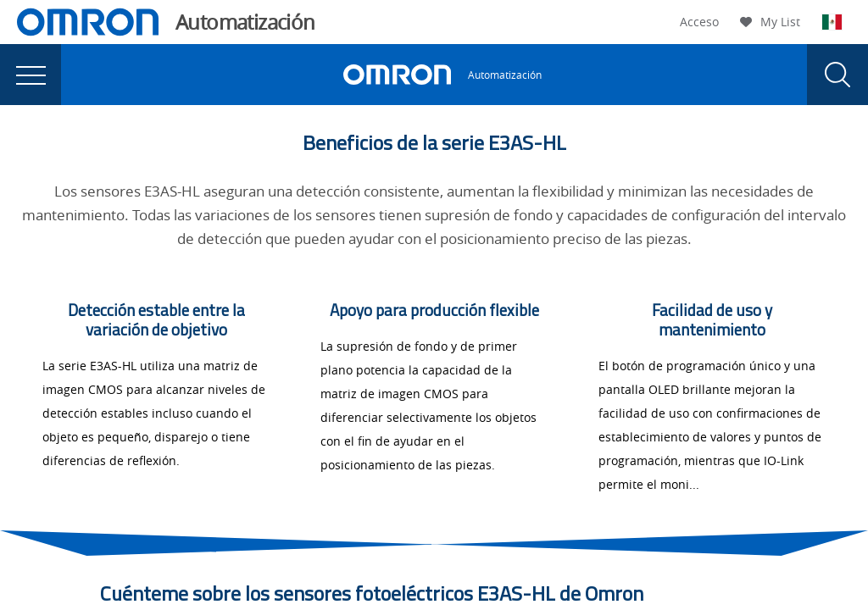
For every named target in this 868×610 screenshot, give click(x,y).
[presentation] (31, 75)
